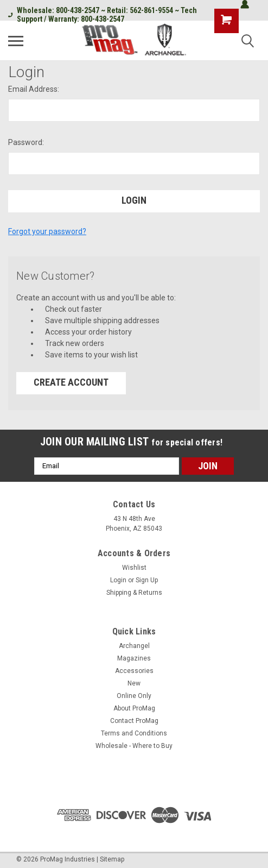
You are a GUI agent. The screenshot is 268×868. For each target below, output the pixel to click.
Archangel (134, 646)
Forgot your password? (47, 231)
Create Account (71, 382)
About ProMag (134, 708)
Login (118, 580)
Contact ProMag (134, 721)
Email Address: (34, 89)
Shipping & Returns (134, 593)
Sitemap (112, 859)
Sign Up (147, 580)
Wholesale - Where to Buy (134, 746)
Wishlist (134, 568)
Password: (26, 142)
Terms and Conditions (134, 733)
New (134, 683)
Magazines (134, 658)
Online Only (134, 696)
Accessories (134, 671)
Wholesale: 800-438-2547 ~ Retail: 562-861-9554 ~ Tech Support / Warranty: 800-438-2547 (103, 15)
